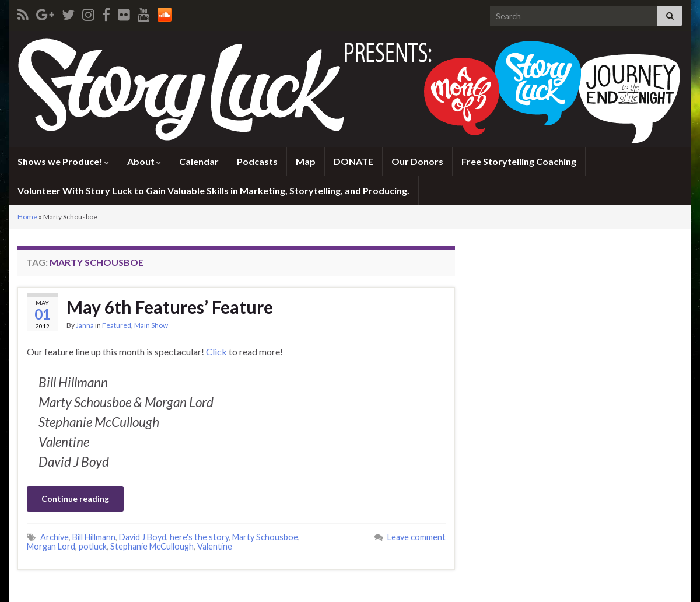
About (144, 161)
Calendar (199, 161)
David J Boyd (143, 537)
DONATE (353, 161)
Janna (85, 325)
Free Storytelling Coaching (519, 161)
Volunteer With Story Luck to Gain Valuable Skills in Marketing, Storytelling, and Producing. (213, 190)
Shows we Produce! (63, 161)
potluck (93, 546)
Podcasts (257, 161)
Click (216, 351)
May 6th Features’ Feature (170, 307)
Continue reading (75, 498)
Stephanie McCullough (152, 546)
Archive (55, 537)
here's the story (199, 537)
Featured (117, 325)
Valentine (215, 546)
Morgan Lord (51, 546)
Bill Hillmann (94, 537)
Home (27, 217)
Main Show (151, 325)
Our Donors (417, 161)
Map (306, 161)
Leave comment (416, 537)
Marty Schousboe (265, 537)
